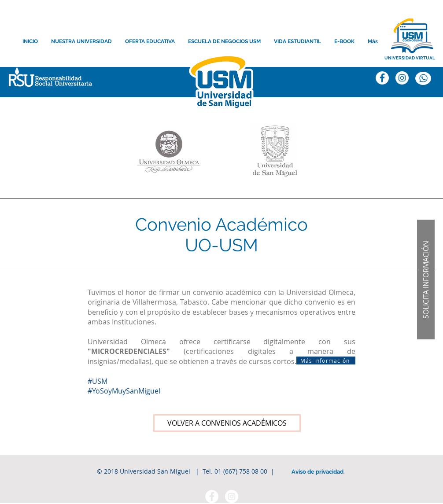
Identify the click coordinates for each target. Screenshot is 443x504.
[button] (426, 280)
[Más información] (326, 361)
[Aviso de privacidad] (317, 472)
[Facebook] (382, 78)
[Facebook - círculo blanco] (212, 497)
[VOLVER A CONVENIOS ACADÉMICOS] (227, 423)
